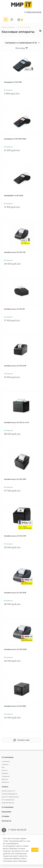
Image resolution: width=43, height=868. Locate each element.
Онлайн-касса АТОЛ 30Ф (15, 593)
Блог (3, 767)
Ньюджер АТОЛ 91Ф (13, 82)
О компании (8, 757)
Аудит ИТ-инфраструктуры (10, 797)
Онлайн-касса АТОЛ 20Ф (15, 366)
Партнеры (5, 773)
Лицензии (5, 764)
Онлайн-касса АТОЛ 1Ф (14, 309)
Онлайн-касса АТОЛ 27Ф (15, 536)
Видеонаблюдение (8, 803)
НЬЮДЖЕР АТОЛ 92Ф (14, 196)
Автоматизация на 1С (9, 791)
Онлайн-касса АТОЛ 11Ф (15, 252)
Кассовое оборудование (9, 794)
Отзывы (5, 816)
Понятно (35, 850)
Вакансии (5, 779)
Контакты (6, 821)
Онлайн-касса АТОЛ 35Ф (15, 706)
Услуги (5, 787)
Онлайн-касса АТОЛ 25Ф (15, 479)
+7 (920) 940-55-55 (33, 12)
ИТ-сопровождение (8, 800)
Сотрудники (6, 776)
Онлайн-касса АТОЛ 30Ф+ (16, 649)
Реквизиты (5, 782)
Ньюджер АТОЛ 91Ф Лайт (15, 139)
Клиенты (5, 770)
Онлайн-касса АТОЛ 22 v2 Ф (16, 422)
